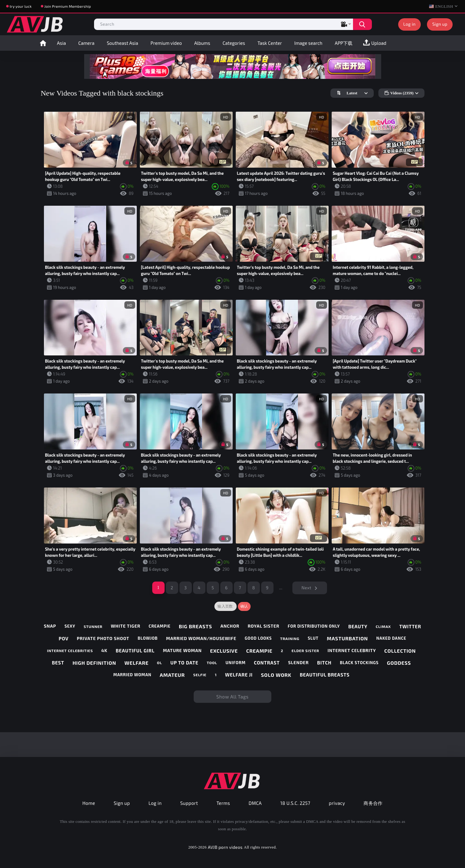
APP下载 (344, 43)
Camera (86, 43)
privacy (337, 803)
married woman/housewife (201, 638)
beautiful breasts (325, 675)
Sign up (440, 24)
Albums (202, 43)
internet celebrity (352, 651)
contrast (267, 663)
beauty (358, 626)
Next (307, 588)
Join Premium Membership (68, 6)
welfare (136, 663)
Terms (223, 803)
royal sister (264, 626)
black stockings (359, 663)
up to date (184, 663)
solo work (276, 675)
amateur (172, 675)
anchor (230, 626)
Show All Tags (232, 697)
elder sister (306, 651)
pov (64, 638)
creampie (160, 626)
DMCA (255, 803)
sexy (70, 626)
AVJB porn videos (225, 847)
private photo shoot (103, 638)
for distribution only (314, 626)
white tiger (125, 626)
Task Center (270, 43)
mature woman (182, 651)
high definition (94, 663)
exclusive (224, 651)
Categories (234, 43)
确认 (244, 606)
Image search (308, 43)
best (58, 663)
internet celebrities (70, 651)
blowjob (148, 638)
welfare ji (239, 675)
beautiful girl (135, 651)
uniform (236, 663)
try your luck (21, 6)
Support (189, 803)
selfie (200, 675)
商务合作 (373, 803)
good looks (258, 638)
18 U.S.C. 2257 (295, 803)
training (290, 638)
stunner (93, 626)
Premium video (166, 43)
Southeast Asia (122, 43)
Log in (410, 24)
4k (104, 651)
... (281, 588)
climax (383, 626)
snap (50, 626)
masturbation (347, 638)
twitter (410, 626)
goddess (399, 663)
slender (298, 663)
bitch (324, 663)
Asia (61, 43)
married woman (132, 675)
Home (43, 43)
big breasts (195, 626)
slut (313, 638)
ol (159, 663)
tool (212, 663)
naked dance (391, 638)
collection (400, 651)
